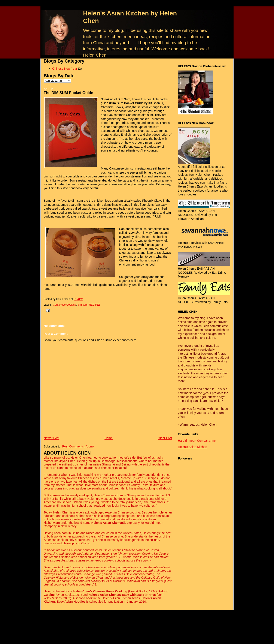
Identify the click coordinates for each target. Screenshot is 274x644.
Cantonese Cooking (64, 305)
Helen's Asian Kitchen (192, 447)
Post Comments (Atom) (78, 446)
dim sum (83, 305)
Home (109, 438)
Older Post (165, 438)
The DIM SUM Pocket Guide (68, 93)
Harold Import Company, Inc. (197, 441)
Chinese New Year (65, 69)
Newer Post (51, 438)
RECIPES (95, 305)
